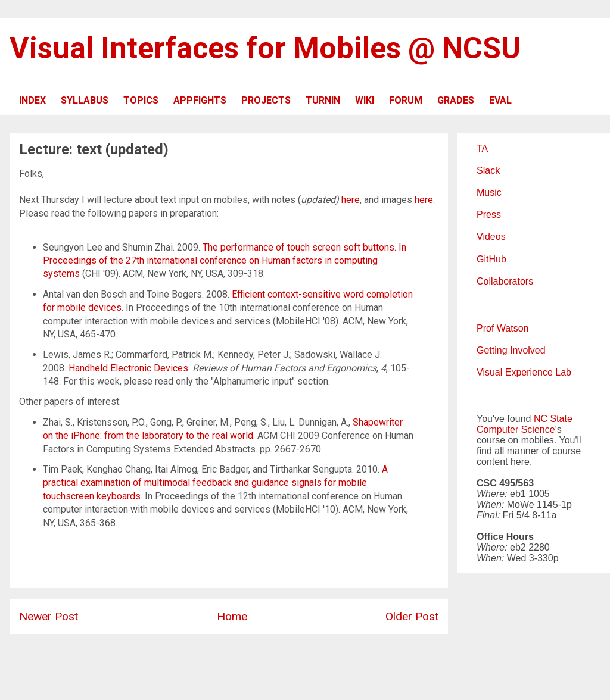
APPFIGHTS (200, 100)
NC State (553, 419)
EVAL (500, 100)
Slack (488, 171)
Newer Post (49, 616)
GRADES (456, 100)
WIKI (365, 100)
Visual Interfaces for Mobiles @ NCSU (265, 48)
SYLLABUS (85, 100)
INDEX (32, 100)
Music (489, 193)
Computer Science (516, 429)
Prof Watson (502, 328)
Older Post (412, 616)
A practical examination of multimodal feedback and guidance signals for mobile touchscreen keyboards (215, 483)
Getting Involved (511, 350)
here (351, 200)
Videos (491, 237)
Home (232, 616)
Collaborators (505, 281)
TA (482, 149)
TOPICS (141, 100)
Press (489, 215)
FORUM (406, 100)
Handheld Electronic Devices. (129, 368)
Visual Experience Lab (524, 372)
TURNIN (323, 100)
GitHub (491, 259)
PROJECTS (266, 100)
